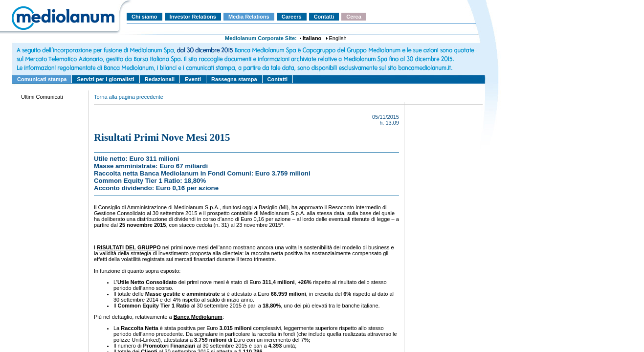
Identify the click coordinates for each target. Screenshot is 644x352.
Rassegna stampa (234, 79)
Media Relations (249, 17)
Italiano (312, 38)
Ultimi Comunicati (42, 97)
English (338, 38)
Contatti (324, 17)
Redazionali (160, 79)
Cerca (354, 17)
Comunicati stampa (42, 79)
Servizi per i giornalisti (105, 79)
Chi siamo (144, 17)
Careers (292, 17)
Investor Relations (193, 17)
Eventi (193, 79)
